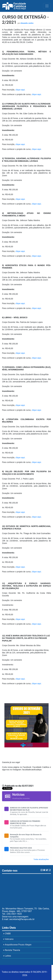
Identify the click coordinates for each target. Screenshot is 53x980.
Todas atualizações (41, 859)
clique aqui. (20, 90)
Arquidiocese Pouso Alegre (17, 945)
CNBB (7, 934)
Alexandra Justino (27, 23)
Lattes (7, 956)
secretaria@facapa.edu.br (22, 919)
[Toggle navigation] (47, 6)
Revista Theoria (12, 950)
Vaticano (8, 939)
